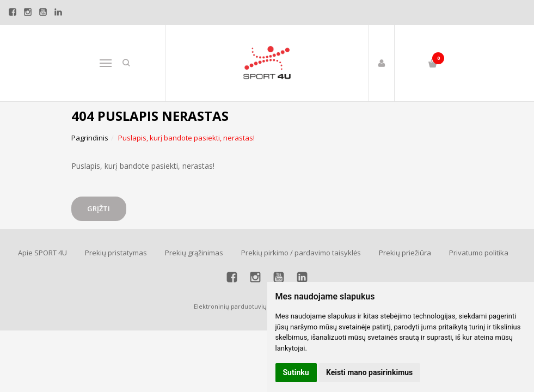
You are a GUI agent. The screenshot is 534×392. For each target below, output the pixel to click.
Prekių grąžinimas (194, 253)
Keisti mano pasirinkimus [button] (369, 372)
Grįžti (100, 209)
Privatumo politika (479, 253)
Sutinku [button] (296, 372)
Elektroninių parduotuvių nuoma (241, 306)
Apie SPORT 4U (42, 253)
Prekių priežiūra (405, 253)
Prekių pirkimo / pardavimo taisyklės (301, 253)
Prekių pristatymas (116, 253)
